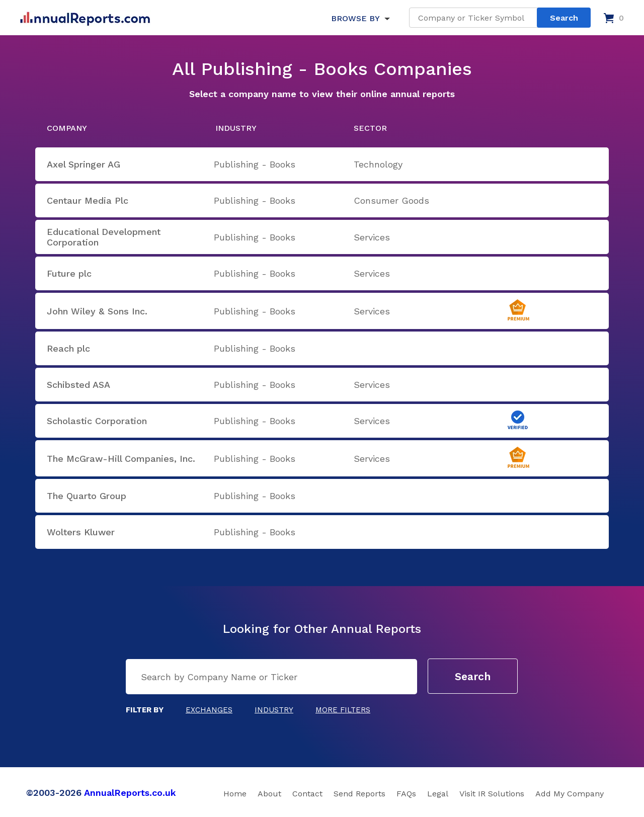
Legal (438, 794)
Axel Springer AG (84, 164)
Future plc (69, 273)
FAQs (406, 794)
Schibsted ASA (78, 385)
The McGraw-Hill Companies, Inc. (121, 459)
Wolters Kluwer (81, 532)
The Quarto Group (87, 496)
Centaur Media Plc (88, 200)
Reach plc (68, 348)
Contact (307, 794)
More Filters (343, 710)
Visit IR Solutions (492, 794)
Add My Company (570, 794)
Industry (274, 710)
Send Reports (359, 794)
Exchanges (209, 710)
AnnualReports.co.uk (130, 793)
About (269, 794)
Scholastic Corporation (97, 421)
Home (235, 794)
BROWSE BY (355, 18)
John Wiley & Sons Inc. (97, 311)
